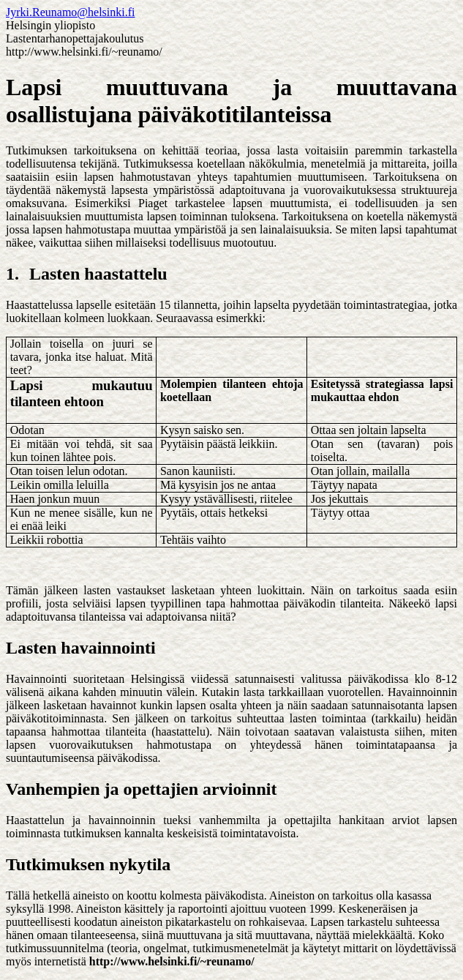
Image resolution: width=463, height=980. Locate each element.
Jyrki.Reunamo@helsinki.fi (71, 12)
